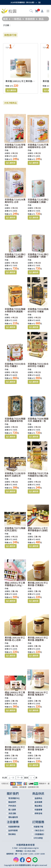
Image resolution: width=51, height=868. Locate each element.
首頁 (5, 19)
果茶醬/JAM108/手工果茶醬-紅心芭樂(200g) (15, 640)
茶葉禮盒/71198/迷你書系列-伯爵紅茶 (15, 474)
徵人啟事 (12, 810)
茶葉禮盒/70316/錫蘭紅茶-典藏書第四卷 (15, 420)
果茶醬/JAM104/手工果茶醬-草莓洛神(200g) (38, 749)
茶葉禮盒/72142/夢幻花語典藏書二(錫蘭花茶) (15, 257)
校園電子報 (38, 827)
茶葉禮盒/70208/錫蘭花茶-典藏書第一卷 (38, 420)
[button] (31, 11)
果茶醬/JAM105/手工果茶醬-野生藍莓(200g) (15, 749)
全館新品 (38, 798)
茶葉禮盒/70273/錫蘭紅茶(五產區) (15, 529)
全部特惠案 (13, 830)
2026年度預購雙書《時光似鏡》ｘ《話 (25, 2)
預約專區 (12, 834)
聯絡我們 (12, 802)
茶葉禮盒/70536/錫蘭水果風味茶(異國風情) (15, 311)
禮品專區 (38, 806)
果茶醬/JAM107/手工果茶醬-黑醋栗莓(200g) (38, 640)
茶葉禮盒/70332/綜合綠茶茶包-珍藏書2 (38, 365)
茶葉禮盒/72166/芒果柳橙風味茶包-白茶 (38, 146)
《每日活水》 (39, 830)
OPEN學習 (38, 838)
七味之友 (14, 153)
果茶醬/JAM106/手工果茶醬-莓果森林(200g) (38, 695)
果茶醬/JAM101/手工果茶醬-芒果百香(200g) (27, 81)
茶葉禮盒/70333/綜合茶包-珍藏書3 (15, 365)
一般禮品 (17, 19)
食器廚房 (30, 19)
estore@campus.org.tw (29, 848)
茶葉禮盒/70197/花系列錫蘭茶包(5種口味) (38, 474)
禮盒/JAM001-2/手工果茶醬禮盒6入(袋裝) (38, 529)
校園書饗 (38, 810)
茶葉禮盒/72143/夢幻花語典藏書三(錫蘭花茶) (38, 202)
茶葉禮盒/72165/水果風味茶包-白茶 (15, 201)
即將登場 (38, 813)
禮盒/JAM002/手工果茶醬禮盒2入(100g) (15, 694)
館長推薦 (38, 802)
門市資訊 (12, 806)
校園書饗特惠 (14, 827)
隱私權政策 (13, 817)
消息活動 (12, 813)
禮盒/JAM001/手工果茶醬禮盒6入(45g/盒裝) (15, 585)
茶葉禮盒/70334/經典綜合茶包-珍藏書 (38, 310)
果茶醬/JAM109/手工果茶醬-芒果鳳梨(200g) (38, 585)
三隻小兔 (37, 537)
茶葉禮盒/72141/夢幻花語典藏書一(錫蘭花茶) (38, 257)
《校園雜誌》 (39, 834)
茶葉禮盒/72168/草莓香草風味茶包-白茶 (15, 146)
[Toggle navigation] (48, 11)
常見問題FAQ (14, 798)
